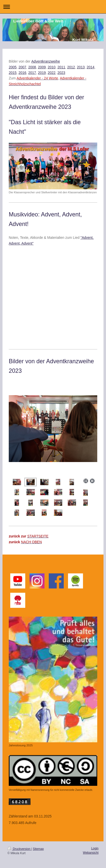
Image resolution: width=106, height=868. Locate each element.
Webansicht (91, 853)
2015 (13, 73)
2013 (81, 67)
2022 (52, 73)
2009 (42, 67)
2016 (22, 73)
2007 (22, 67)
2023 (61, 73)
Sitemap (38, 849)
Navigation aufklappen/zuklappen (53, 7)
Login (95, 848)
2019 (42, 73)
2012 (71, 67)
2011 (61, 67)
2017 (32, 73)
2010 (52, 67)
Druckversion (19, 849)
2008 (32, 67)
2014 (91, 67)
